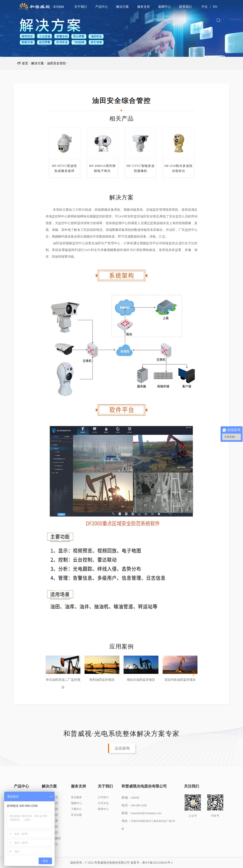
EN (215, 7)
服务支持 (144, 7)
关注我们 (189, 786)
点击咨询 (122, 748)
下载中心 (76, 809)
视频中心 (76, 803)
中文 (205, 7)
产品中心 (102, 7)
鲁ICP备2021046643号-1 (157, 863)
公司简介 (103, 797)
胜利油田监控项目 (102, 680)
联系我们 (186, 7)
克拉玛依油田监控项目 (180, 680)
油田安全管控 (56, 63)
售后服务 (76, 797)
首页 (25, 63)
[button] (194, 673)
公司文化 (103, 803)
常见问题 (76, 815)
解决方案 (123, 7)
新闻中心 (165, 7)
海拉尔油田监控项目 (141, 680)
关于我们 (81, 7)
